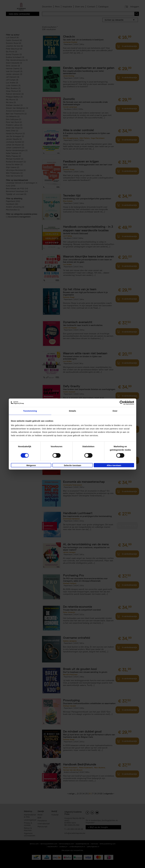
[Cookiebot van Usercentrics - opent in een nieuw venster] (122, 403)
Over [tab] (115, 411)
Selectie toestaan (73, 465)
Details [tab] (72, 411)
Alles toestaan (114, 465)
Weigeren (31, 465)
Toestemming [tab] (30, 411)
